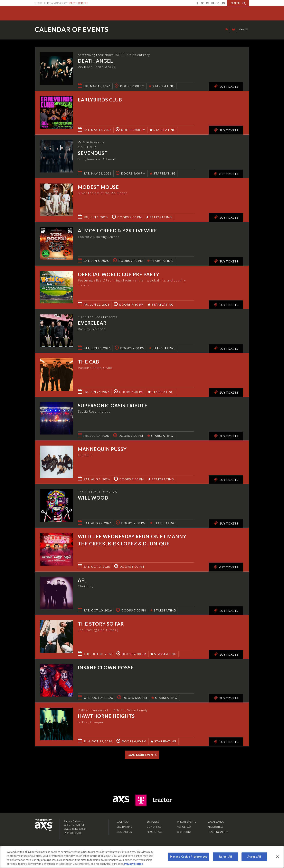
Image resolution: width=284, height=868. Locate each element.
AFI (82, 580)
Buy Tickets (79, 3)
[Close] (277, 857)
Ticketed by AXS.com (138, 30)
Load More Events (142, 755)
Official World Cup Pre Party (119, 274)
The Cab (88, 362)
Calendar (123, 822)
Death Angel (95, 61)
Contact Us (124, 832)
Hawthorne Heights (106, 716)
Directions (184, 832)
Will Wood (93, 498)
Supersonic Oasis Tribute (113, 405)
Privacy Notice (134, 864)
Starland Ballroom (49, 12)
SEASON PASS (154, 832)
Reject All (225, 857)
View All (243, 29)
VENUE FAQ (184, 827)
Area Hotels (215, 827)
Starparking (125, 827)
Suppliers (153, 822)
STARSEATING (162, 86)
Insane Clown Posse (106, 668)
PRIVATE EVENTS (187, 822)
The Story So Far (101, 624)
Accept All (254, 857)
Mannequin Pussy (102, 449)
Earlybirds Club (100, 100)
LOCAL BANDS (216, 822)
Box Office (154, 827)
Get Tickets (226, 174)
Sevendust (93, 153)
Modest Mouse (98, 187)
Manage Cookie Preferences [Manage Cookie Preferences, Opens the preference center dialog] (189, 857)
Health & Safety (218, 832)
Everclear (92, 323)
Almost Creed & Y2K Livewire (117, 231)
